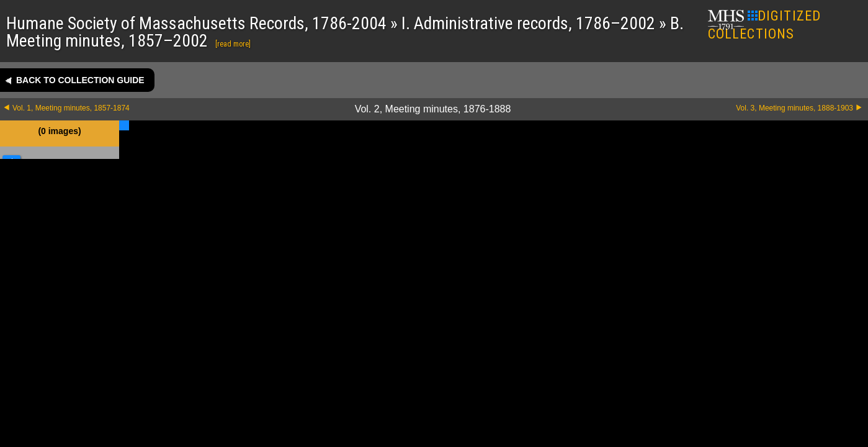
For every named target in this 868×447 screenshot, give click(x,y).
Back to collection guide (80, 80)
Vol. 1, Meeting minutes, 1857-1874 (71, 108)
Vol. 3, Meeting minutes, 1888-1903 (794, 108)
